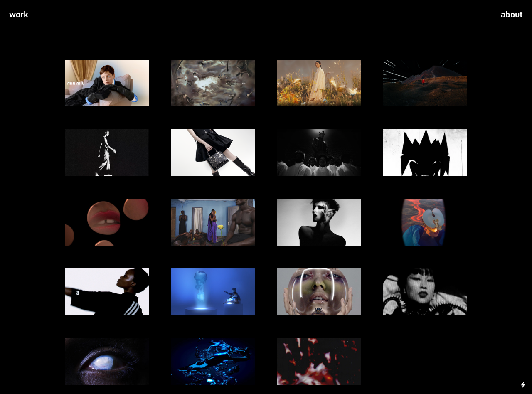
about (512, 15)
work (19, 15)
